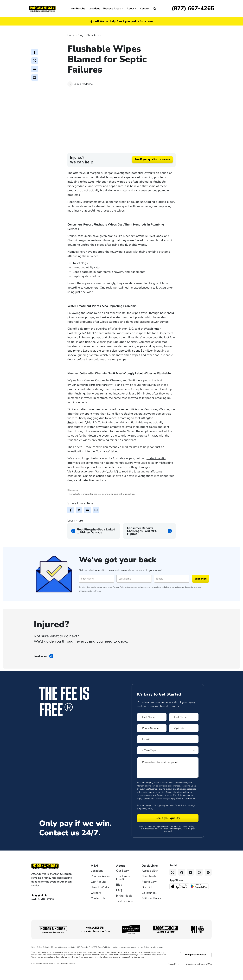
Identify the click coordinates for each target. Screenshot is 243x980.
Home (71, 35)
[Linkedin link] (208, 884)
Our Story (122, 882)
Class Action (94, 35)
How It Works (100, 899)
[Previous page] (94, 542)
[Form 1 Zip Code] (184, 740)
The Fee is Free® (123, 889)
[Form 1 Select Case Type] (168, 762)
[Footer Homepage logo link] (56, 878)
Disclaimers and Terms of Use (199, 975)
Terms (177, 817)
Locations (94, 9)
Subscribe (201, 590)
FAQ (119, 902)
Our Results (78, 9)
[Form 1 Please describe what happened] (168, 779)
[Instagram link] (199, 884)
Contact (145, 9)
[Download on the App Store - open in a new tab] (179, 898)
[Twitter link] (173, 884)
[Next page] (149, 542)
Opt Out (147, 899)
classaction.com (84, 483)
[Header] (42, 8)
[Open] (154, 9)
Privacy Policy (119, 599)
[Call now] (193, 9)
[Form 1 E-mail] (168, 751)
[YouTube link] (191, 884)
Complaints (149, 888)
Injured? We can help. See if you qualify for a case (121, 21)
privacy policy (147, 820)
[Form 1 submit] (168, 830)
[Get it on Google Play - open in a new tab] (199, 898)
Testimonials (124, 913)
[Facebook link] (182, 884)
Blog (80, 35)
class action (96, 487)
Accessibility (150, 882)
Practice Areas (113, 9)
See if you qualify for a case (152, 171)
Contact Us (98, 910)
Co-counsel (149, 904)
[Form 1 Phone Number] (152, 740)
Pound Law (149, 893)
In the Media (124, 907)
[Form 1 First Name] (152, 729)
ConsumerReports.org (86, 396)
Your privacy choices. (196, 966)
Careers (96, 904)
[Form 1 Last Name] (184, 729)
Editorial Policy (151, 910)
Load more (40, 668)
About (132, 9)
